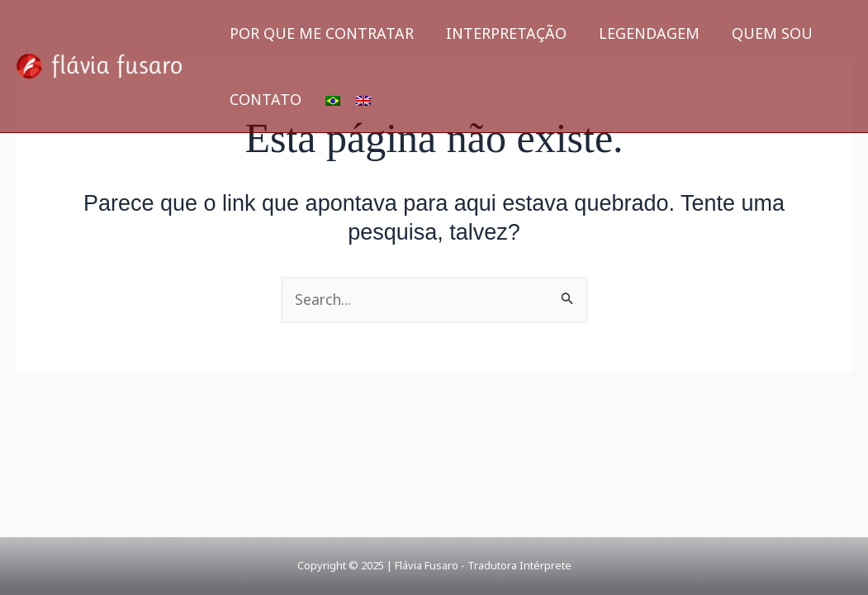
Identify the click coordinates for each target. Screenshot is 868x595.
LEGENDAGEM (643, 33)
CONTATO (264, 99)
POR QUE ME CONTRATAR (320, 33)
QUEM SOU (763, 33)
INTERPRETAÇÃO (502, 33)
